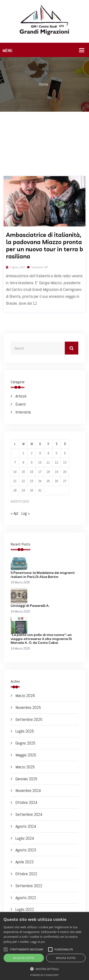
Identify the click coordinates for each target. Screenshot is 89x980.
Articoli (21, 396)
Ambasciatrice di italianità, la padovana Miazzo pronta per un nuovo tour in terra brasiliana (44, 246)
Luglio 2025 (25, 731)
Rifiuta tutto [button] (66, 958)
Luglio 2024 (25, 838)
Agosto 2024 (26, 826)
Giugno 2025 (25, 743)
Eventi (21, 404)
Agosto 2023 (26, 850)
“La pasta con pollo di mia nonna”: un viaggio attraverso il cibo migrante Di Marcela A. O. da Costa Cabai (41, 639)
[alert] (44, 946)
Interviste (23, 412)
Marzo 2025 (25, 767)
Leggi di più (38, 942)
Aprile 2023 (24, 862)
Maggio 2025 (26, 755)
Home (43, 84)
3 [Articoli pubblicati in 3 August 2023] (40, 453)
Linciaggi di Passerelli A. (30, 606)
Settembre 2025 (29, 719)
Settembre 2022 (29, 886)
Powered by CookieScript (44, 975)
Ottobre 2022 (26, 874)
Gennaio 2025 (26, 779)
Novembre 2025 (28, 707)
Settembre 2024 (29, 814)
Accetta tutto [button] (24, 958)
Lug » (26, 513)
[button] (44, 969)
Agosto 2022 (26, 898)
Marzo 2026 (25, 695)
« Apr (15, 513)
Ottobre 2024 (26, 802)
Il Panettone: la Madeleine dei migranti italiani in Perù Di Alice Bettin (43, 575)
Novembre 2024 (28, 790)
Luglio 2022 (25, 909)
